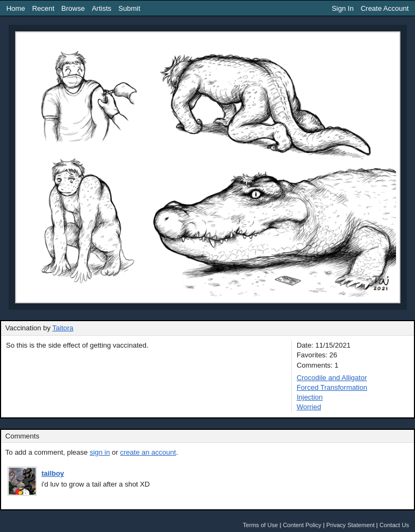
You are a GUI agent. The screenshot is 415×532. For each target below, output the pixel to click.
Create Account (384, 8)
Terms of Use (260, 525)
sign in (100, 452)
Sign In (343, 8)
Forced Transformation (332, 387)
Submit (129, 8)
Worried (309, 407)
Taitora (63, 328)
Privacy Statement (351, 525)
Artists (102, 8)
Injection (310, 397)
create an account (148, 452)
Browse (73, 8)
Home (16, 8)
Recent (43, 8)
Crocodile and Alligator (332, 378)
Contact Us (394, 525)
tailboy (53, 473)
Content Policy (302, 525)
